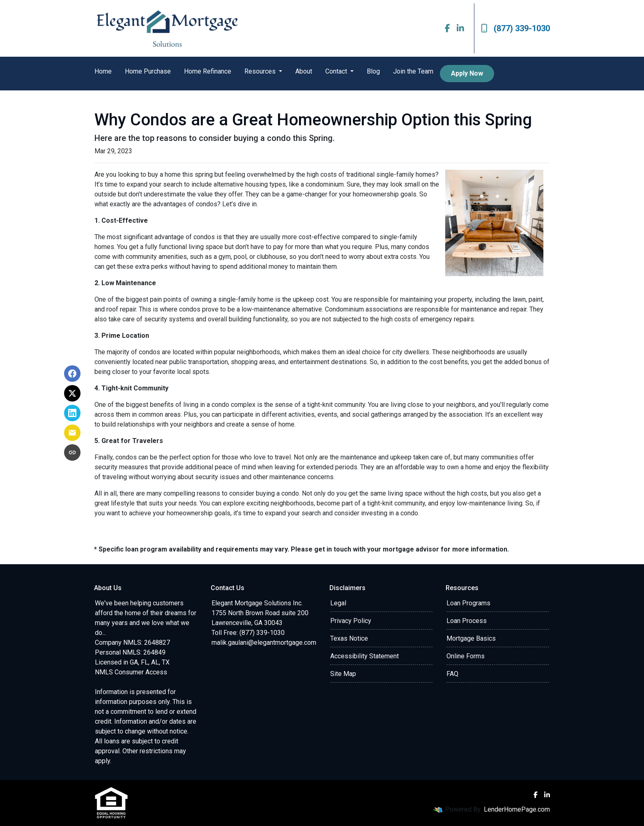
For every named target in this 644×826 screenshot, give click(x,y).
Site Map (343, 674)
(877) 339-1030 (515, 28)
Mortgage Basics (471, 638)
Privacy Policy (351, 621)
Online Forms (466, 656)
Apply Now (467, 73)
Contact (337, 71)
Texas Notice (349, 638)
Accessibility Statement (365, 656)
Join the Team (413, 71)
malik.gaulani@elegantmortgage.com (264, 643)
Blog (373, 71)
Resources (261, 71)
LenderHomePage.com (517, 809)
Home (103, 71)
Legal (338, 603)
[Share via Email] (72, 433)
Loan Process (467, 621)
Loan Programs (468, 603)
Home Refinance (208, 71)
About (304, 71)
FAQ (452, 674)
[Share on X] (72, 393)
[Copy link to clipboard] (72, 452)
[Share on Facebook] (72, 374)
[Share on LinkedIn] (72, 413)
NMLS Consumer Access (131, 672)
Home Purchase (148, 71)
